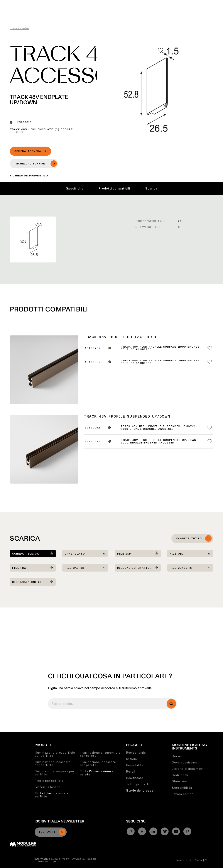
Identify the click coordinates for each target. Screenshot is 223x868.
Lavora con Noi (133, 3)
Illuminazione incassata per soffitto (53, 763)
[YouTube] (176, 831)
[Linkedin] (153, 831)
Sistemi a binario (48, 787)
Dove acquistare (185, 762)
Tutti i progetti (138, 784)
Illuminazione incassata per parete (98, 763)
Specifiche (75, 188)
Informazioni (182, 860)
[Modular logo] (23, 846)
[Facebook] (142, 831)
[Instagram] (131, 831)
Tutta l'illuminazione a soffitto (52, 795)
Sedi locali (180, 775)
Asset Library (82, 3)
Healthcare (135, 778)
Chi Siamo (157, 3)
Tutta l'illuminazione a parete (97, 773)
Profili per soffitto (49, 781)
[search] (171, 704)
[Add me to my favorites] (160, 50)
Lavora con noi (183, 794)
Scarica (151, 188)
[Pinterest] (187, 831)
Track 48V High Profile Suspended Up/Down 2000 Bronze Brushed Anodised (158, 428)
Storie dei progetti (141, 790)
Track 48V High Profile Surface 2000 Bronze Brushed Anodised (160, 348)
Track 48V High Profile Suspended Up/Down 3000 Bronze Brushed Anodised (159, 442)
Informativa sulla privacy (52, 859)
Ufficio (132, 759)
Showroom (180, 781)
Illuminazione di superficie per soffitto (55, 754)
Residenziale (136, 753)
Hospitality (135, 765)
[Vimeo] (165, 831)
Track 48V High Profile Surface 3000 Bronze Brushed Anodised (160, 362)
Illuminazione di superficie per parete (100, 754)
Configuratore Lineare (50, 3)
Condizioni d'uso (46, 861)
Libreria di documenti (188, 769)
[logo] (13, 11)
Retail (131, 772)
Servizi (177, 756)
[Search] (199, 12)
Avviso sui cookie (84, 859)
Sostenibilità (107, 3)
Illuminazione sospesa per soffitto (55, 773)
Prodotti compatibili (114, 188)
